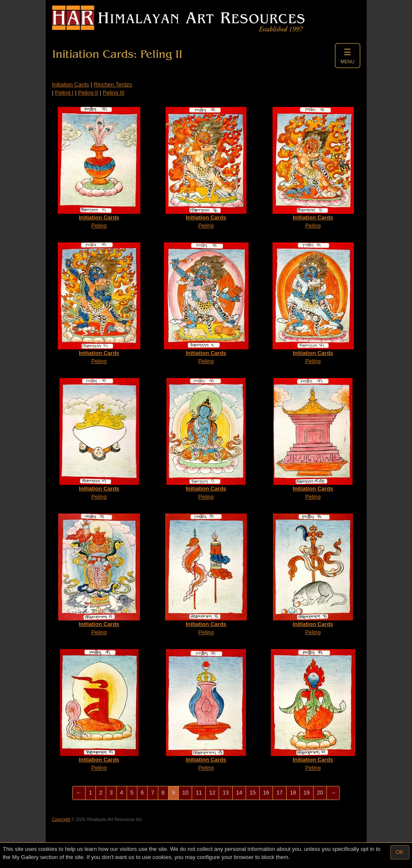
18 (293, 793)
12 (212, 793)
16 (266, 793)
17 (279, 793)
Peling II (88, 93)
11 (199, 793)
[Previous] (79, 793)
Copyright (61, 819)
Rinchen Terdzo (113, 84)
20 (320, 793)
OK (400, 852)
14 (239, 793)
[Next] (333, 793)
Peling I (64, 93)
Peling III (114, 93)
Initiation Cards (71, 84)
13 (225, 793)
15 (252, 793)
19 (306, 793)
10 (185, 793)
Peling (99, 168)
